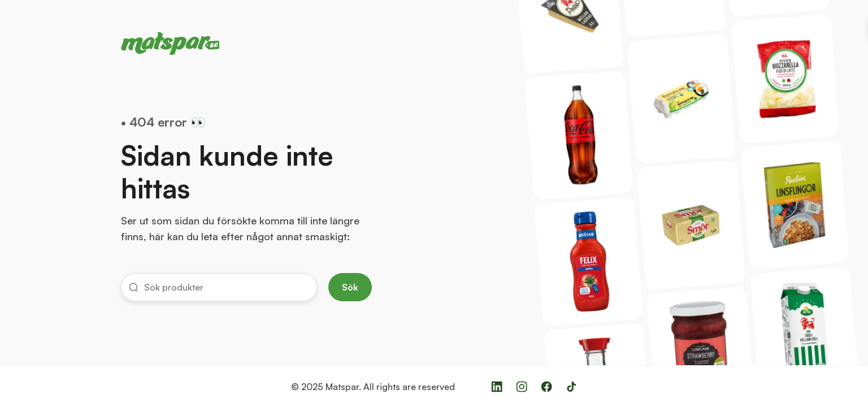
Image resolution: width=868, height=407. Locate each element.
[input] (226, 287)
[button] (219, 287)
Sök (350, 287)
